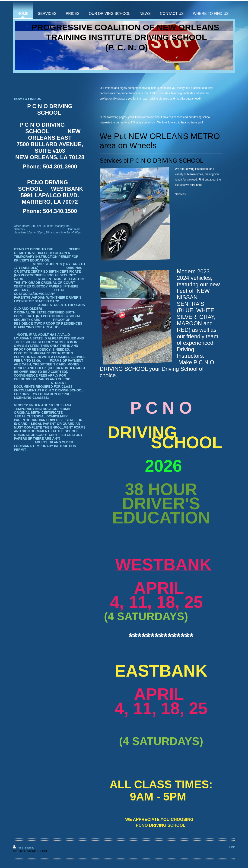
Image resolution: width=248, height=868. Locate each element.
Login (232, 847)
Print (18, 848)
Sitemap (30, 848)
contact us (148, 123)
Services (180, 194)
